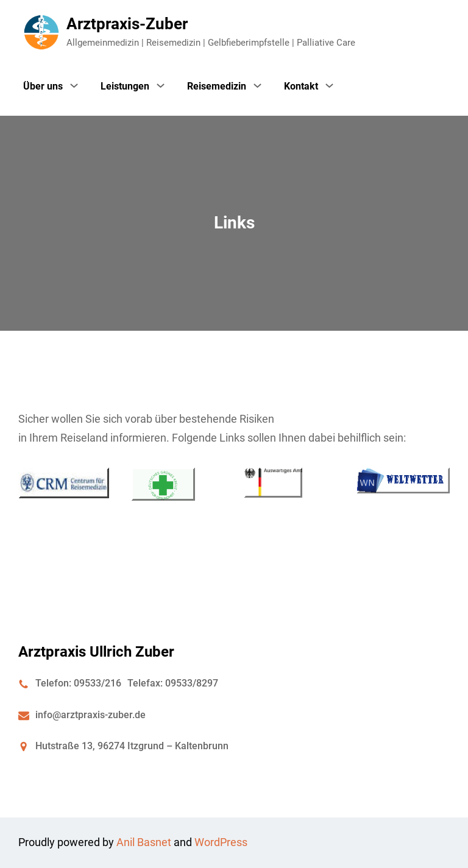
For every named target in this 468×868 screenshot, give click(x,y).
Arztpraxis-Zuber (127, 24)
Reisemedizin (217, 86)
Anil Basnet (144, 842)
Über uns (43, 86)
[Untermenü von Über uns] (74, 85)
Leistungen (125, 86)
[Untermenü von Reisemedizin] (257, 85)
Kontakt (301, 86)
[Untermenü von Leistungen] (161, 85)
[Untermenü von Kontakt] (329, 85)
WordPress (221, 842)
